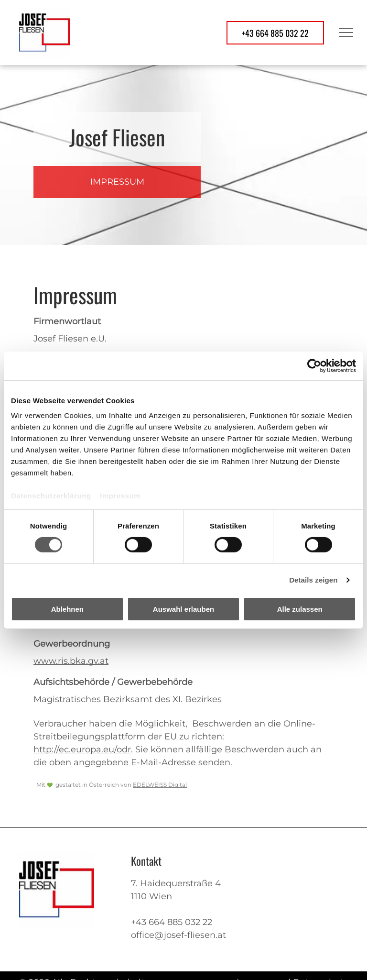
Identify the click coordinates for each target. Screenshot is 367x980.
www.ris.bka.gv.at (71, 661)
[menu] (346, 33)
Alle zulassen (300, 609)
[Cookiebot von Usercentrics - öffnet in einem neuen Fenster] (314, 365)
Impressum (120, 496)
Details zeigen (313, 580)
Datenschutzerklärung (51, 496)
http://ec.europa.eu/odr (82, 749)
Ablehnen (67, 609)
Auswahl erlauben (183, 609)
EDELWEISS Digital (160, 785)
